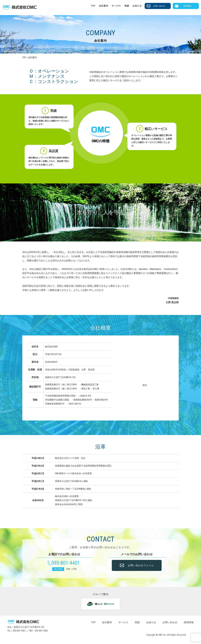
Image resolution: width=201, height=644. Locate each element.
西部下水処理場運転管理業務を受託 (94, 466)
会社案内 (104, 6)
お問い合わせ (159, 6)
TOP (93, 6)
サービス (116, 6)
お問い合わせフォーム (141, 567)
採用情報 (187, 6)
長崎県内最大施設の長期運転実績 (146, 72)
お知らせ (137, 6)
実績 (127, 6)
